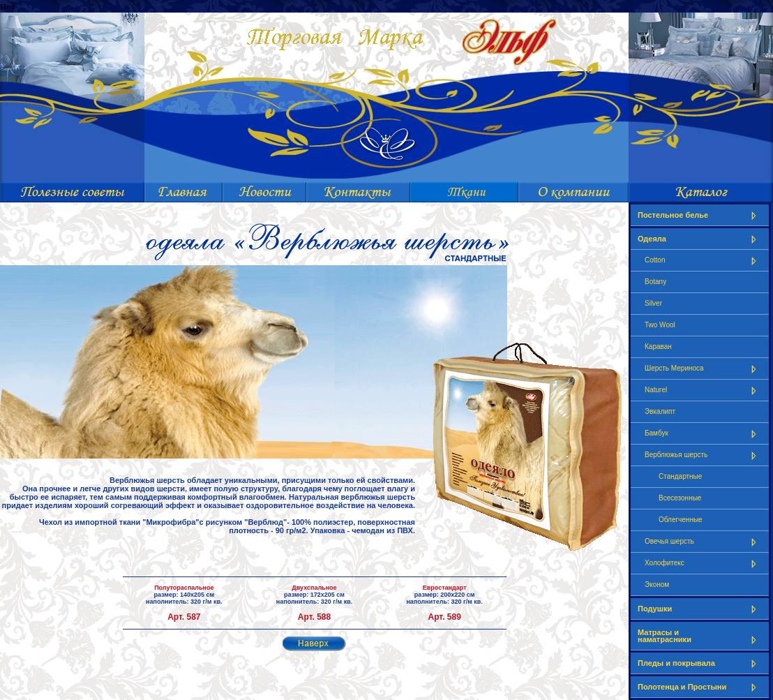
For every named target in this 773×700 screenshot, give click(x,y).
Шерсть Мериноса (703, 369)
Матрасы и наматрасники (700, 636)
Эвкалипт (660, 411)
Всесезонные (680, 498)
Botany (655, 282)
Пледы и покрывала (700, 663)
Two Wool (660, 325)
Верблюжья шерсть (703, 455)
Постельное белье (700, 215)
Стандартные (680, 476)
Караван (658, 347)
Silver (653, 303)
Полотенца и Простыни (700, 687)
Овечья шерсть (703, 542)
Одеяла (700, 239)
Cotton (703, 261)
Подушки (700, 609)
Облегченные (681, 520)
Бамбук (703, 434)
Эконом (657, 584)
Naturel (703, 390)
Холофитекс (703, 564)
